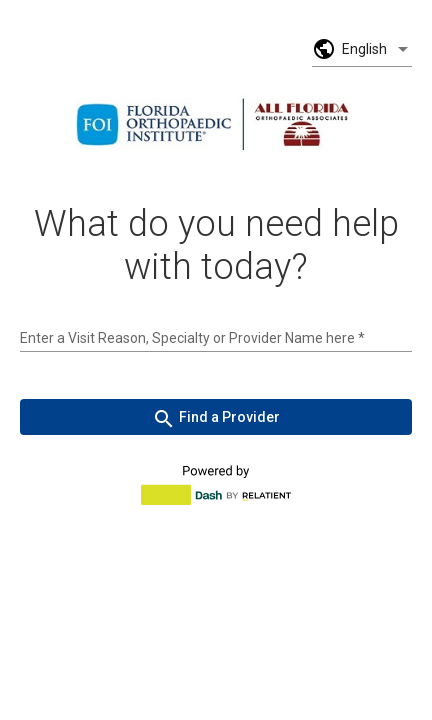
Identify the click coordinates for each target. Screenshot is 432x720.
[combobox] (216, 338)
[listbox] (377, 49)
